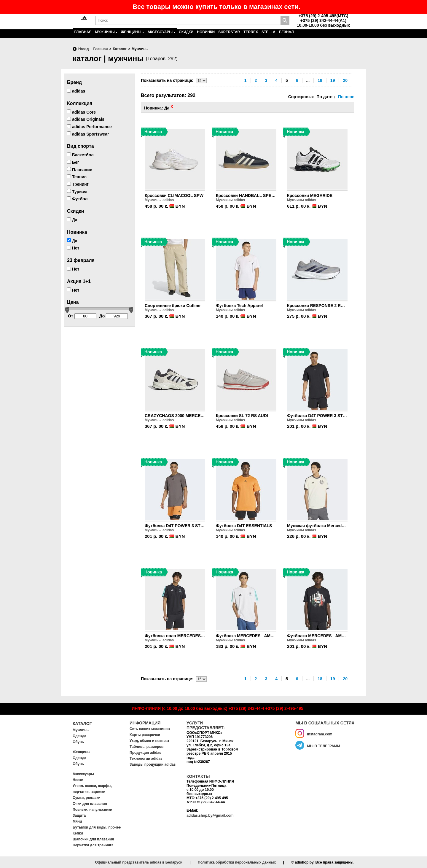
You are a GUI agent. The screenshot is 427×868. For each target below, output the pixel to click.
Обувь (78, 742)
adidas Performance (89, 127)
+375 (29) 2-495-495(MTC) (324, 16)
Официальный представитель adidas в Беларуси (139, 862)
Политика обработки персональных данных (237, 862)
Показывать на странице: (167, 80)
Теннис (77, 177)
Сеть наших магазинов (150, 729)
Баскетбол (80, 155)
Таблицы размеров (146, 747)
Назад (84, 49)
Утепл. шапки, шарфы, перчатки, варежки (93, 789)
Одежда (79, 736)
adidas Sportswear (88, 134)
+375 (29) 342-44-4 (246, 708)
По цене (346, 97)
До (114, 316)
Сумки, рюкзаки (87, 798)
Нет (73, 248)
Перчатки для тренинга (93, 845)
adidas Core (81, 112)
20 (345, 80)
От (82, 316)
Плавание (80, 169)
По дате (326, 97)
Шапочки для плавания (93, 839)
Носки (78, 780)
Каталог (82, 724)
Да (72, 220)
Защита (79, 815)
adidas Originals (86, 119)
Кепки (78, 833)
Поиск (285, 20)
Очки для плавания (90, 804)
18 (320, 80)
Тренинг (78, 184)
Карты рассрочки (145, 735)
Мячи (77, 821)
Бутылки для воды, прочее (97, 827)
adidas (76, 91)
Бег (73, 162)
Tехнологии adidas (146, 759)
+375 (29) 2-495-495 (284, 708)
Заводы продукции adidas (153, 764)
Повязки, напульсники (93, 810)
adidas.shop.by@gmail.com (210, 815)
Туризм (77, 191)
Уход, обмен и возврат (149, 741)
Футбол (77, 199)
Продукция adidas (145, 753)
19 (333, 80)
